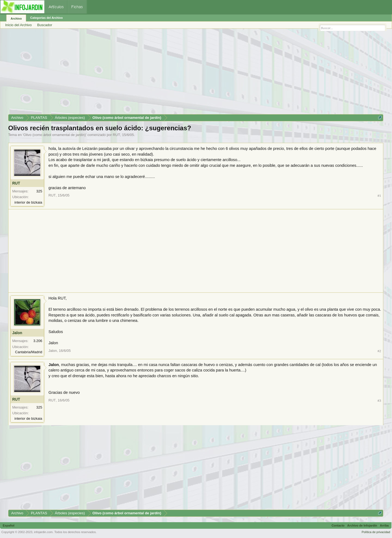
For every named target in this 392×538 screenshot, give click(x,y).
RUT (116, 135)
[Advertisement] (171, 73)
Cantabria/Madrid (29, 352)
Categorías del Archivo (46, 18)
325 (39, 191)
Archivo (16, 19)
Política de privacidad (376, 532)
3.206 (38, 341)
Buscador (45, 25)
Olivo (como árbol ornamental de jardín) (55, 135)
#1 (379, 196)
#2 (379, 351)
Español (9, 525)
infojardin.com (43, 532)
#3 (379, 401)
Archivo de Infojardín (362, 525)
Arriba (384, 525)
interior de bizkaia (28, 202)
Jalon (17, 333)
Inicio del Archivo (19, 25)
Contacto (338, 525)
